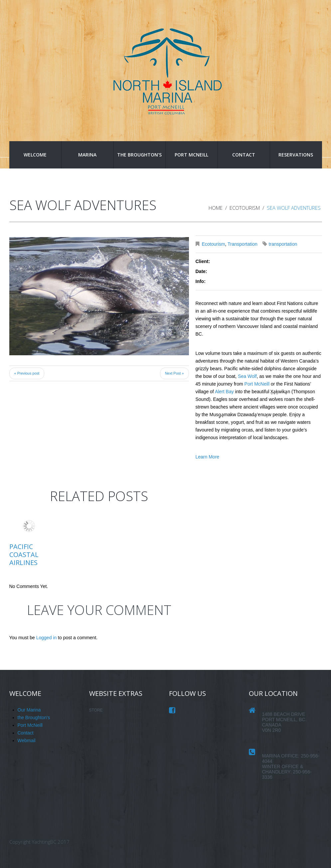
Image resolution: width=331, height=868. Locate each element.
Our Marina (29, 710)
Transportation (243, 244)
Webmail (27, 740)
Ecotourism (245, 208)
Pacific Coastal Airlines (24, 555)
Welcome (35, 155)
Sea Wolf (247, 376)
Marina (87, 155)
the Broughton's (34, 718)
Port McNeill (191, 155)
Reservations (296, 155)
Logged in (47, 638)
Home (216, 208)
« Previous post (27, 373)
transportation (283, 244)
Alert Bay (224, 392)
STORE (96, 710)
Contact (244, 155)
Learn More (208, 457)
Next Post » (174, 373)
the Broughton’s (139, 155)
